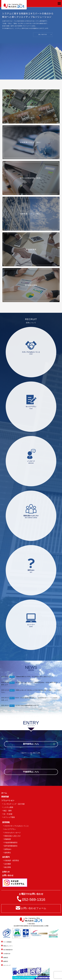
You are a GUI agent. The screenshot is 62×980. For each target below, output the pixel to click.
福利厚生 (8, 853)
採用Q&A (8, 849)
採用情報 (6, 822)
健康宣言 (6, 961)
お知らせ (12, 677)
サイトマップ (7, 965)
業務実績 (5, 797)
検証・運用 (7, 811)
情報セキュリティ (8, 946)
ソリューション (8, 800)
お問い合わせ (8, 875)
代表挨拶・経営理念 (12, 860)
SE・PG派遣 (8, 814)
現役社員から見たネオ (12, 836)
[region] (31, 43)
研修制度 (8, 839)
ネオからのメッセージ (12, 833)
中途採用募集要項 (11, 843)
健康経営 (6, 958)
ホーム (4, 793)
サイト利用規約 (7, 942)
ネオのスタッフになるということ (17, 826)
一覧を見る (58, 712)
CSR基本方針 (7, 954)
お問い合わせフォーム (34, 908)
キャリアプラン (10, 829)
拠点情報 (8, 867)
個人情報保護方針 (8, 950)
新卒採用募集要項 (11, 846)
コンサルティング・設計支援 (14, 804)
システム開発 (8, 807)
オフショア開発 (9, 817)
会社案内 (6, 857)
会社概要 (8, 864)
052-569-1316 (34, 900)
